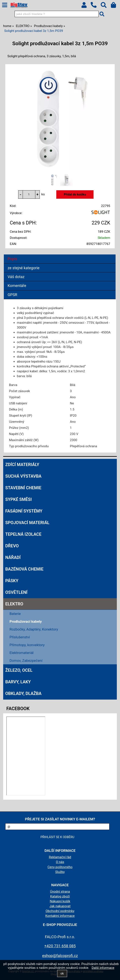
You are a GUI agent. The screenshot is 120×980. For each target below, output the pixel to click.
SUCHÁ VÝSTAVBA (23, 476)
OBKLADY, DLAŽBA (23, 693)
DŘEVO (12, 546)
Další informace (103, 968)
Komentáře (17, 286)
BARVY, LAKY (18, 682)
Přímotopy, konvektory (27, 645)
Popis (12, 259)
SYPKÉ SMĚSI (19, 499)
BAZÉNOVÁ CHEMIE (24, 569)
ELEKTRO (14, 604)
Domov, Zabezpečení (26, 661)
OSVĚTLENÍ (16, 592)
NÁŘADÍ (13, 557)
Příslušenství (20, 637)
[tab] (60, 255)
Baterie (15, 614)
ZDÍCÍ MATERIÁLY (22, 465)
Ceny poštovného (60, 867)
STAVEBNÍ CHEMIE (23, 488)
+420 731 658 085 (60, 946)
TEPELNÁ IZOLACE (23, 534)
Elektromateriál (21, 653)
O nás (60, 862)
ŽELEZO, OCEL (19, 670)
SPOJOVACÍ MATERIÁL (27, 523)
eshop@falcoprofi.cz (60, 956)
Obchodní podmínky (60, 911)
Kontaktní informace (60, 916)
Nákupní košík (60, 901)
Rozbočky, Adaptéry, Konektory (34, 629)
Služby (60, 872)
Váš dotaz (16, 277)
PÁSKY (12, 581)
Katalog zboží (60, 896)
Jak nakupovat (60, 906)
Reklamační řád (60, 857)
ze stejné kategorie (24, 268)
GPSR (12, 295)
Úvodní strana (60, 892)
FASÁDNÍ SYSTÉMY (24, 511)
